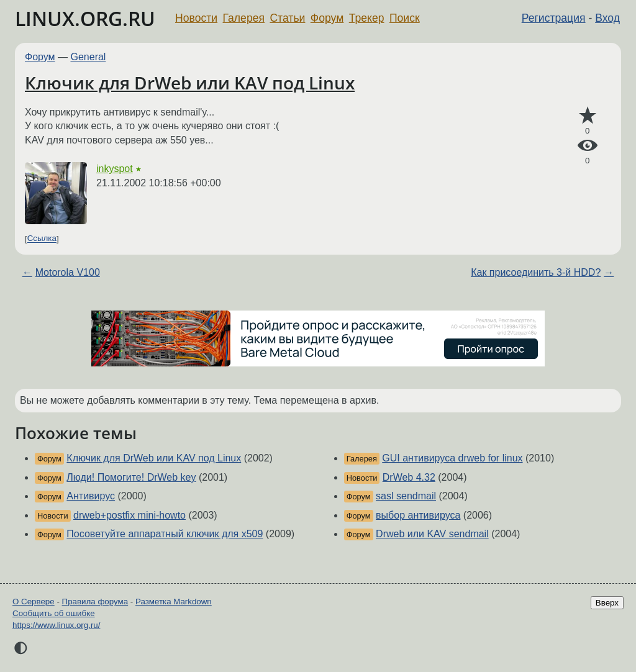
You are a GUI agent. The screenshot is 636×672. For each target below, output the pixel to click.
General (89, 57)
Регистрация (554, 18)
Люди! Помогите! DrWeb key (131, 477)
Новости (196, 18)
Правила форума (95, 602)
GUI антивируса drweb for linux (452, 458)
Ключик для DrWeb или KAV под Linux (190, 83)
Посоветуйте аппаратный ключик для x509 (165, 534)
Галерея (244, 18)
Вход (607, 18)
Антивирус (91, 496)
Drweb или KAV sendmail (432, 534)
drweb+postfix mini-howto (129, 515)
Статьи (287, 18)
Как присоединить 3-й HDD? (536, 272)
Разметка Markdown (174, 602)
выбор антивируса (418, 515)
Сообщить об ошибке (54, 613)
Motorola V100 (68, 272)
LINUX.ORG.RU (85, 18)
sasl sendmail (406, 496)
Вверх (607, 603)
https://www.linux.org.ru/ (56, 625)
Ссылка (42, 239)
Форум (327, 18)
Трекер (367, 18)
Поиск (405, 18)
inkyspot (115, 169)
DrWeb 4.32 (409, 477)
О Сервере (34, 602)
